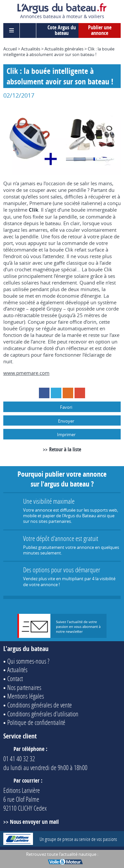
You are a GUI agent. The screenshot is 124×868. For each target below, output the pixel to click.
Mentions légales (26, 696)
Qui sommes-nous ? (28, 661)
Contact (15, 678)
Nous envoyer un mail (34, 822)
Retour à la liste (65, 449)
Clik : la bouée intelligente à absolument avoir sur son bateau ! (59, 52)
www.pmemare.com (26, 373)
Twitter (56, 393)
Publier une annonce (100, 30)
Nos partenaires (24, 687)
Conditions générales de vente (40, 705)
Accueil (10, 49)
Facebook (44, 393)
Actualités (31, 49)
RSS (68, 393)
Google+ (80, 393)
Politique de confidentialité (36, 722)
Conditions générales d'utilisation (43, 714)
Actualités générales (64, 49)
